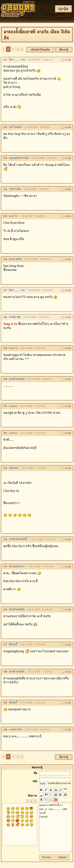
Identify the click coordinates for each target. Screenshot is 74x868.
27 (6, 290)
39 (6, 702)
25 (6, 216)
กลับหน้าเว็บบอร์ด (40, 50)
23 (6, 158)
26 (6, 259)
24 (6, 189)
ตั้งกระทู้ (64, 50)
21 (6, 60)
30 (6, 379)
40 (6, 729)
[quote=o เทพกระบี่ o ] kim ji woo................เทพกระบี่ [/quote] (56, 827)
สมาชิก (63, 9)
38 (6, 671)
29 (6, 348)
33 (6, 468)
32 (6, 433)
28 (6, 317)
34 (6, 539)
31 (6, 406)
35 (6, 566)
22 (6, 127)
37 (6, 644)
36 (6, 609)
